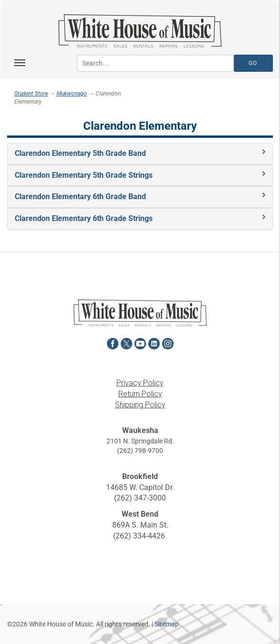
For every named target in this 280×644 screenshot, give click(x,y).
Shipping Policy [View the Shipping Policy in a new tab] (140, 405)
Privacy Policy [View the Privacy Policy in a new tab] (140, 383)
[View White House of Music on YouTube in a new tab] (140, 342)
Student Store (31, 94)
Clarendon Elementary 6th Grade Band (80, 197)
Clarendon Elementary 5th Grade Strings (84, 175)
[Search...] (155, 63)
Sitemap (167, 624)
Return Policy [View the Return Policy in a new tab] (140, 394)
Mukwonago (72, 94)
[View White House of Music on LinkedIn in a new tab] (154, 342)
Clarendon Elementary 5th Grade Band (80, 153)
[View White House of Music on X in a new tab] (126, 342)
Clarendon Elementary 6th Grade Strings (84, 218)
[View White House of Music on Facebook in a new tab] (113, 342)
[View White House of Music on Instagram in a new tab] (168, 342)
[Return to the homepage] (140, 31)
